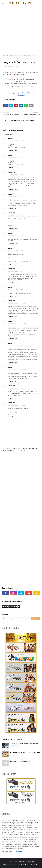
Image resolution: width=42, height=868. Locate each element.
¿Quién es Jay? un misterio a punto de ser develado (24, 745)
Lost (6, 67)
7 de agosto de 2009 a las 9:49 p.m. (17, 271)
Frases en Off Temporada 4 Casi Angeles (25, 752)
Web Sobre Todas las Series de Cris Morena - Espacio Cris (21, 865)
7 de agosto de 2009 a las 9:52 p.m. (17, 290)
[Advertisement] (21, 30)
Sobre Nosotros (20, 861)
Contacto (31, 861)
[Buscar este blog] (16, 619)
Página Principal (8, 56)
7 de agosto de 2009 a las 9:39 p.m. (17, 197)
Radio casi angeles (18, 56)
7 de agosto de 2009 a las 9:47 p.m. (17, 215)
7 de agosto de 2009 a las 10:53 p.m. (17, 303)
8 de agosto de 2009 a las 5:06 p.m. (17, 388)
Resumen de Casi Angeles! (20, 761)
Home (11, 861)
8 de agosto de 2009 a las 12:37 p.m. (17, 370)
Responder (11, 151)
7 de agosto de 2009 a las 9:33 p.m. (17, 174)
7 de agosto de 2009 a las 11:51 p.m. (17, 324)
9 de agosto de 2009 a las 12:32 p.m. (17, 405)
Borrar (17, 151)
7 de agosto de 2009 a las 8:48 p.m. (17, 141)
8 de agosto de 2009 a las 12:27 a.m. (17, 346)
